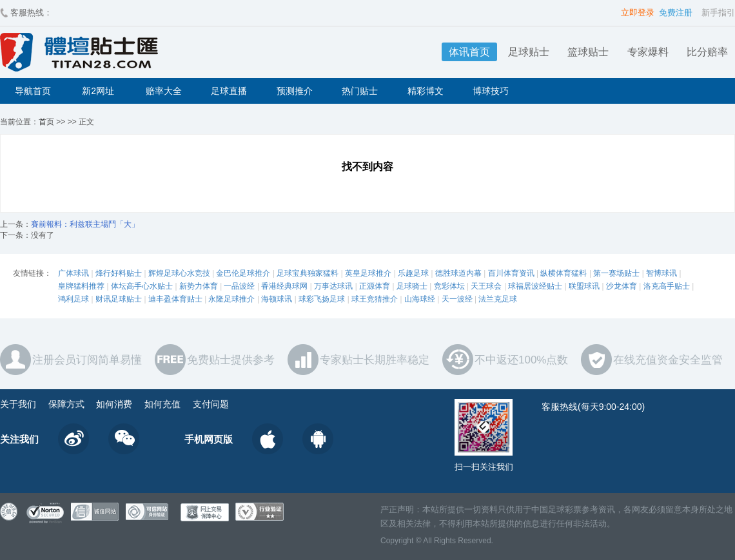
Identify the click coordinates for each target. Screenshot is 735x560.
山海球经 (420, 299)
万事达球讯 (333, 286)
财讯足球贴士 (119, 299)
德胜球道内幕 (458, 273)
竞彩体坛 (449, 286)
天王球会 (486, 286)
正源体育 (375, 286)
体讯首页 (469, 52)
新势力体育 (199, 286)
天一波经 (457, 299)
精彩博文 (426, 91)
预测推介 (295, 91)
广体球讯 (73, 273)
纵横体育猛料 (563, 273)
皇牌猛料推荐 (81, 286)
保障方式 (66, 404)
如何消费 (114, 404)
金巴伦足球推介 (243, 273)
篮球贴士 (588, 52)
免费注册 (676, 13)
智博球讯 (661, 273)
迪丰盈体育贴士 (175, 299)
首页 (46, 122)
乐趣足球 (413, 273)
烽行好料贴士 (119, 273)
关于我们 (18, 404)
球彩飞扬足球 (322, 299)
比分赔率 (707, 52)
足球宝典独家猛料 (308, 273)
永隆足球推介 (231, 299)
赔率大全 (164, 91)
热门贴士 (360, 91)
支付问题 (211, 404)
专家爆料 (648, 52)
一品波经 (239, 286)
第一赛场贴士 (616, 273)
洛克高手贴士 (667, 286)
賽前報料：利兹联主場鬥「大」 (85, 224)
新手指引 (718, 13)
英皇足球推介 (368, 273)
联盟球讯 (584, 286)
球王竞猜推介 (375, 299)
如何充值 (162, 404)
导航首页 (33, 91)
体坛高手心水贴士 (142, 286)
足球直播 (229, 91)
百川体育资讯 (511, 273)
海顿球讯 (277, 299)
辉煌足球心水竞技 (179, 273)
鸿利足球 (73, 299)
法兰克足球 (498, 299)
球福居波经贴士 (535, 286)
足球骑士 (412, 286)
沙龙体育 (622, 286)
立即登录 (638, 13)
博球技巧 (491, 91)
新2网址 (98, 91)
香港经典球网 (284, 286)
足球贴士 (529, 52)
